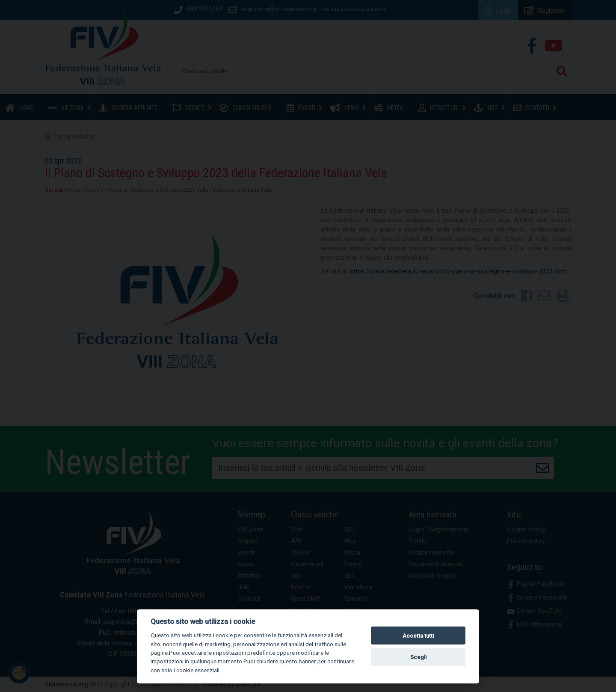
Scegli (418, 657)
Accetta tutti (418, 636)
